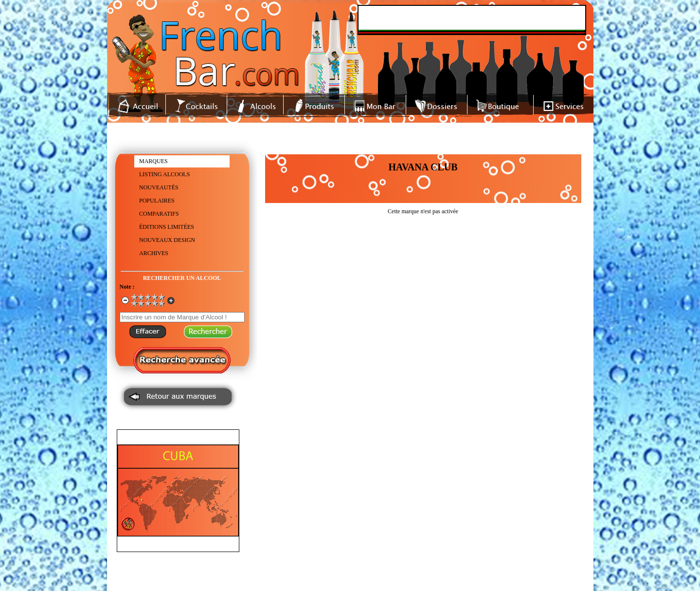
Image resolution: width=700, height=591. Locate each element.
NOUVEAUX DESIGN (167, 240)
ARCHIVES (154, 253)
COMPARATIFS (159, 214)
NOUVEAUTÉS (159, 187)
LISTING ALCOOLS (164, 174)
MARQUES (153, 161)
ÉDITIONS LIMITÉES (167, 227)
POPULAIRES (157, 201)
